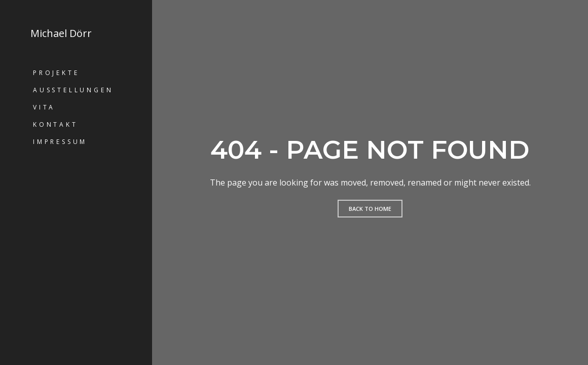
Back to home (370, 209)
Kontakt (56, 124)
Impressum (60, 142)
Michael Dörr (61, 33)
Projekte (56, 73)
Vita (44, 107)
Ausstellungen (73, 90)
